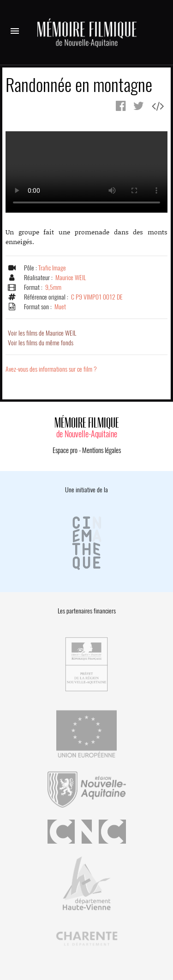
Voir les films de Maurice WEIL (42, 333)
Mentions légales (101, 450)
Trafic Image (52, 268)
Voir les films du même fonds (41, 343)
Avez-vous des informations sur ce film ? (51, 369)
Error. (86, 172)
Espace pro (65, 450)
